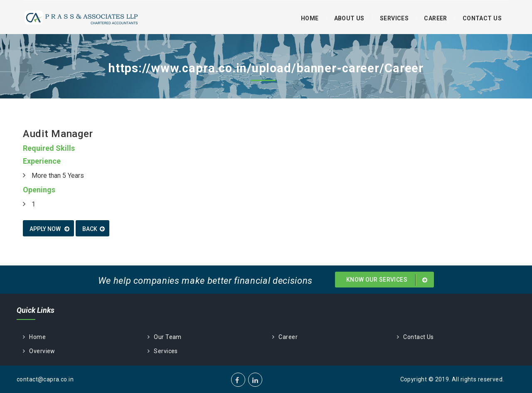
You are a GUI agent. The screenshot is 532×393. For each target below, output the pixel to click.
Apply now (49, 229)
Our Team (165, 337)
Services (394, 18)
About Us (349, 18)
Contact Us (482, 18)
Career (436, 18)
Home (310, 18)
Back (94, 229)
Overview (39, 351)
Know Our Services (388, 280)
